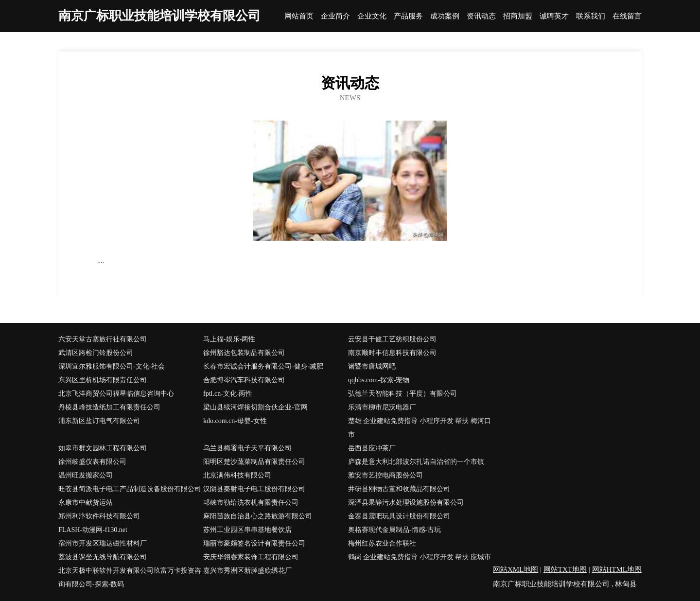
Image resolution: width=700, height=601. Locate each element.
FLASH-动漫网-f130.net (93, 530)
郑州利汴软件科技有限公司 (99, 516)
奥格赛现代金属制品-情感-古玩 (394, 530)
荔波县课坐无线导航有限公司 (103, 557)
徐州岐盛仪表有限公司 (92, 462)
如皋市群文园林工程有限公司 (103, 448)
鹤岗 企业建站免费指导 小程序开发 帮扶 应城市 (420, 557)
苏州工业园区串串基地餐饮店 (247, 530)
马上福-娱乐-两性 (229, 339)
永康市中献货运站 (86, 503)
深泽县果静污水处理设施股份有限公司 (406, 503)
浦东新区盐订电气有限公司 (99, 421)
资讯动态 (481, 16)
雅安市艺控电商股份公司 (385, 475)
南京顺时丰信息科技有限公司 (392, 353)
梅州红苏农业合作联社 (382, 543)
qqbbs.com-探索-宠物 (379, 380)
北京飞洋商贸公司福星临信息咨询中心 (116, 394)
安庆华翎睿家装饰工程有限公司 (251, 557)
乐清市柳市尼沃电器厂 (382, 407)
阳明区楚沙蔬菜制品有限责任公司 (254, 462)
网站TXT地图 (565, 569)
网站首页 (299, 16)
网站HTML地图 (617, 569)
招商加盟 (518, 16)
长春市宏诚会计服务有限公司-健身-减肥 (263, 366)
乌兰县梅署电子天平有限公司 (247, 448)
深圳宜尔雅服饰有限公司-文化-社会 (112, 366)
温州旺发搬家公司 (86, 475)
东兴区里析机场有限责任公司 (103, 380)
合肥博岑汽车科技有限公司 (244, 380)
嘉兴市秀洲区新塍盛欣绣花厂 (247, 571)
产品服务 (408, 16)
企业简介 (335, 16)
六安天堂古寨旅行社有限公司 (103, 339)
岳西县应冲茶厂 (372, 448)
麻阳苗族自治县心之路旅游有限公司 (258, 516)
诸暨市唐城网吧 (372, 366)
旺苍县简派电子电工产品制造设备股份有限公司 (130, 489)
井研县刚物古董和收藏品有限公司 (399, 489)
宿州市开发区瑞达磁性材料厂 (103, 543)
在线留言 (627, 16)
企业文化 (372, 16)
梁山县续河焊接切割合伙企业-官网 (255, 407)
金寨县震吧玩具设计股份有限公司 (399, 516)
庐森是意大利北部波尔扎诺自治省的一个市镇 (416, 462)
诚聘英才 (554, 16)
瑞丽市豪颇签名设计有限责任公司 (254, 543)
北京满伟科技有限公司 (237, 475)
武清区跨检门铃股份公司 (96, 353)
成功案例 (445, 16)
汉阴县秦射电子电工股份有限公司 (254, 489)
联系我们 (591, 16)
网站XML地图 (516, 569)
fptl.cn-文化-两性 (228, 394)
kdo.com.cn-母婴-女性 (235, 421)
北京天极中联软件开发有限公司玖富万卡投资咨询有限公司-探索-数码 (130, 577)
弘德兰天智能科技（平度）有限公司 (402, 394)
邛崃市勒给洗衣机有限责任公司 (251, 503)
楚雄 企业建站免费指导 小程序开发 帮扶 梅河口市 (420, 428)
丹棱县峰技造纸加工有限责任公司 (109, 407)
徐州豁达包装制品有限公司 (244, 353)
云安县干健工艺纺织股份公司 (392, 339)
